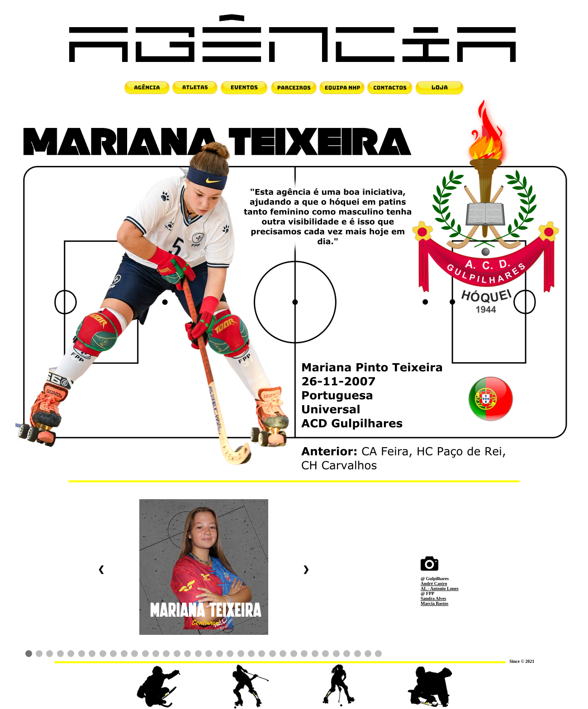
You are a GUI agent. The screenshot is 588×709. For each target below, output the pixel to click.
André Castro (434, 584)
